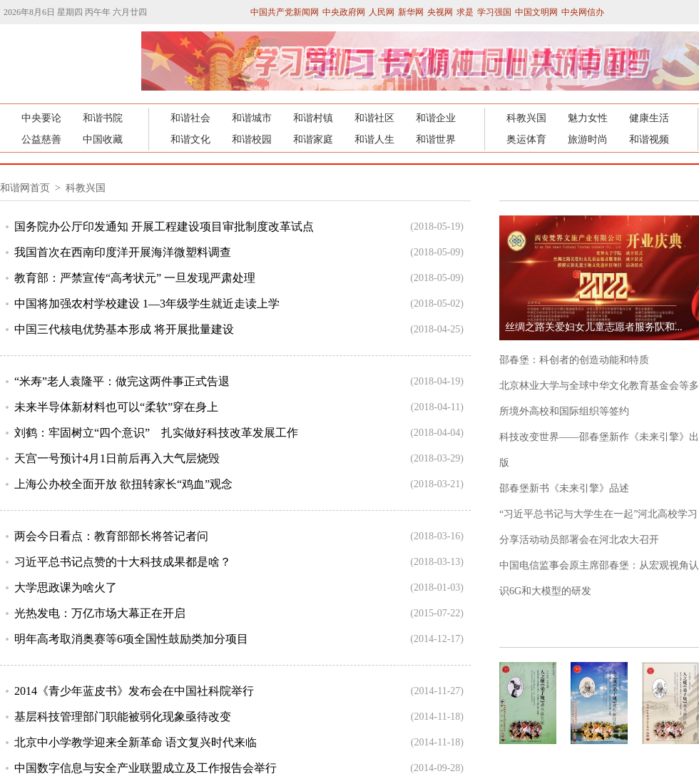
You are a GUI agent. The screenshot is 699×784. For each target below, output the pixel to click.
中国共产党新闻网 (285, 12)
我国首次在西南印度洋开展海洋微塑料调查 (123, 252)
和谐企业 (436, 118)
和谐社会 (190, 118)
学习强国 (494, 12)
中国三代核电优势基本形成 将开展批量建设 (124, 329)
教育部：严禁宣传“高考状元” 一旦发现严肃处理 (135, 278)
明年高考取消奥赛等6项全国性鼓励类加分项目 (131, 639)
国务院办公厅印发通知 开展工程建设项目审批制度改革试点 (164, 226)
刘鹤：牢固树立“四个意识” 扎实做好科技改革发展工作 (156, 433)
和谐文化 (190, 139)
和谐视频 (649, 139)
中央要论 (41, 118)
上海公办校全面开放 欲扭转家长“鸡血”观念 (123, 484)
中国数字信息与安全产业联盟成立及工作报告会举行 (146, 768)
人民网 (382, 12)
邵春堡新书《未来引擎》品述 (564, 488)
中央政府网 (344, 12)
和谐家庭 (313, 139)
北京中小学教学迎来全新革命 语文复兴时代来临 (136, 742)
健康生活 (649, 118)
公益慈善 (41, 139)
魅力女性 (588, 118)
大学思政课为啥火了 (66, 587)
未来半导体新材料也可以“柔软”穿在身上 (116, 407)
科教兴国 (526, 118)
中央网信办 (583, 12)
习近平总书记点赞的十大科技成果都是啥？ (123, 562)
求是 (465, 12)
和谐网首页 (26, 188)
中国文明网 (536, 12)
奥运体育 (526, 139)
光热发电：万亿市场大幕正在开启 (100, 613)
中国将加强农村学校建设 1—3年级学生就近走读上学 (147, 304)
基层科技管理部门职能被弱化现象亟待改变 (123, 717)
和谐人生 (374, 139)
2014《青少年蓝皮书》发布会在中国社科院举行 (134, 691)
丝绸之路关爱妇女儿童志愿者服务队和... (594, 327)
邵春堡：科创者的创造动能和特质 (574, 360)
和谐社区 (374, 118)
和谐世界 (436, 139)
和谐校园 (252, 139)
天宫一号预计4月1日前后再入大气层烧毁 (117, 458)
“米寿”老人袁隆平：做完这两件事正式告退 (122, 381)
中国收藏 (103, 139)
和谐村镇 (313, 118)
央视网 (440, 12)
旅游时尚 (588, 139)
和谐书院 (103, 118)
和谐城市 (252, 118)
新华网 (411, 12)
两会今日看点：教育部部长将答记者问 (111, 536)
